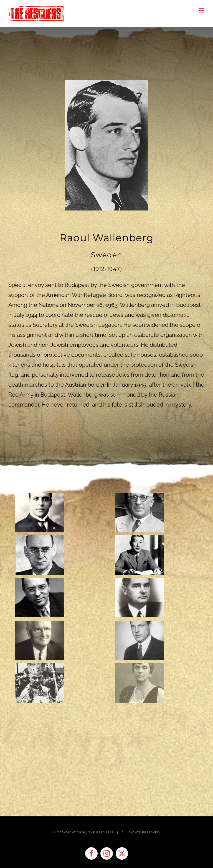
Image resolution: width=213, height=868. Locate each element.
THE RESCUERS (102, 832)
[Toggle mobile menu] (202, 10)
